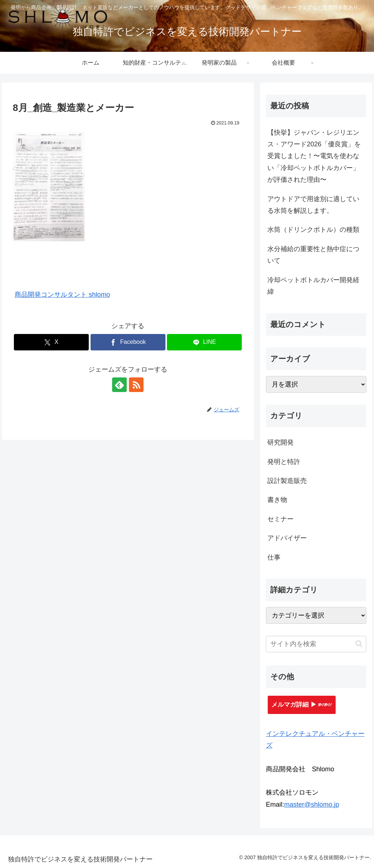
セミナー (280, 519)
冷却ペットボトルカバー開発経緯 (313, 286)
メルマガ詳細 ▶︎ (302, 705)
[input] (316, 644)
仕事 (274, 557)
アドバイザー (287, 538)
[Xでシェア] (51, 342)
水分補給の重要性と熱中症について (313, 255)
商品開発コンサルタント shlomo (62, 295)
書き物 (277, 500)
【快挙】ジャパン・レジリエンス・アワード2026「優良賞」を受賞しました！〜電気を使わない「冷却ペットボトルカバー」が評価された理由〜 (314, 156)
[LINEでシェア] (204, 342)
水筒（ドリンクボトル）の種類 (313, 230)
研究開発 (280, 442)
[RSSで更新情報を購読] (136, 385)
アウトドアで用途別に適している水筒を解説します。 (313, 205)
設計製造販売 (287, 481)
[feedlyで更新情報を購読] (119, 385)
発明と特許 (284, 462)
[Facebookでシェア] (128, 342)
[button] (359, 644)
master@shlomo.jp (312, 804)
